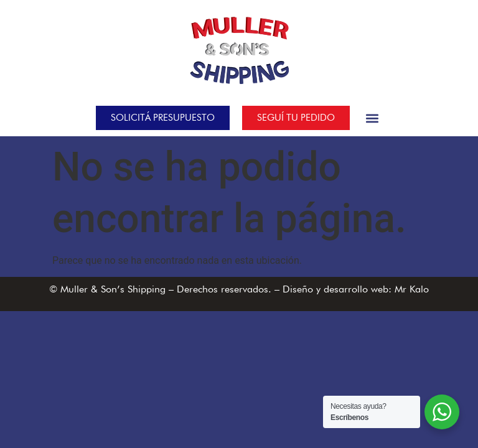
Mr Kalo (412, 289)
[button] (373, 118)
